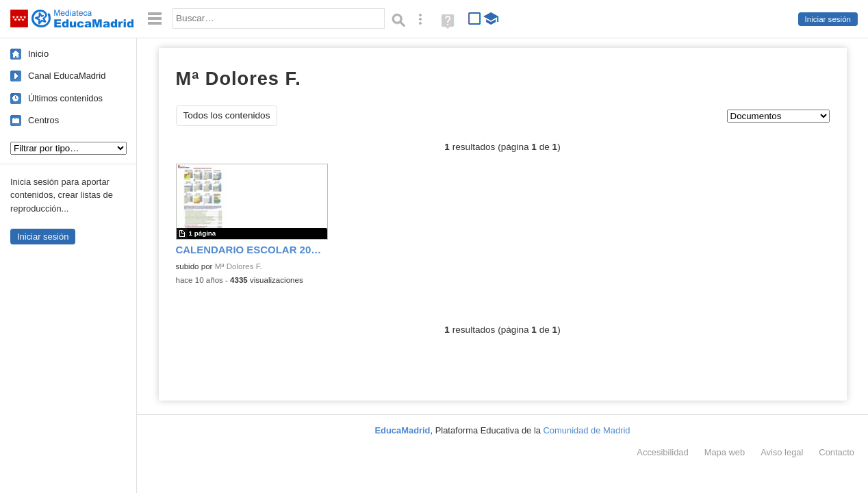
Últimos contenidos (65, 98)
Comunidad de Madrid (587, 430)
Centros (43, 120)
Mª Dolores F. (239, 266)
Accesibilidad (662, 452)
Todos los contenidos (227, 115)
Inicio (38, 54)
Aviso (782, 452)
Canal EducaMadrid (67, 76)
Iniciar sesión (828, 19)
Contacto (837, 452)
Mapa (725, 452)
